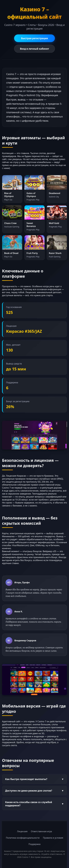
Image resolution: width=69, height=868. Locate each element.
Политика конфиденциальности (23, 838)
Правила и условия (53, 838)
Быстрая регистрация (35, 38)
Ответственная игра (41, 831)
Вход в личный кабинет (34, 49)
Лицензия (22, 831)
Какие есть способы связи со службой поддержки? (34, 804)
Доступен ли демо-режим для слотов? (34, 791)
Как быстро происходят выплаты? (34, 779)
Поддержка (34, 844)
